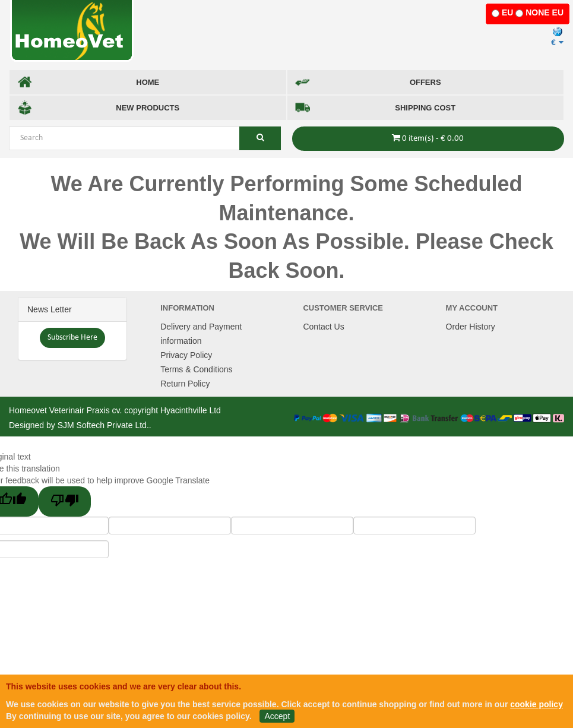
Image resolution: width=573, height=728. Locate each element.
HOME (88, 82)
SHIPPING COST (376, 108)
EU (507, 12)
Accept (277, 716)
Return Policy (185, 384)
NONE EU (544, 12)
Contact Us (323, 327)
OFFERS (368, 82)
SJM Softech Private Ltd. (103, 425)
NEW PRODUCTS (98, 108)
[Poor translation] (65, 501)
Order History (471, 327)
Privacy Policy (186, 355)
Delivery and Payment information (201, 334)
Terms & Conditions (196, 369)
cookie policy (536, 704)
